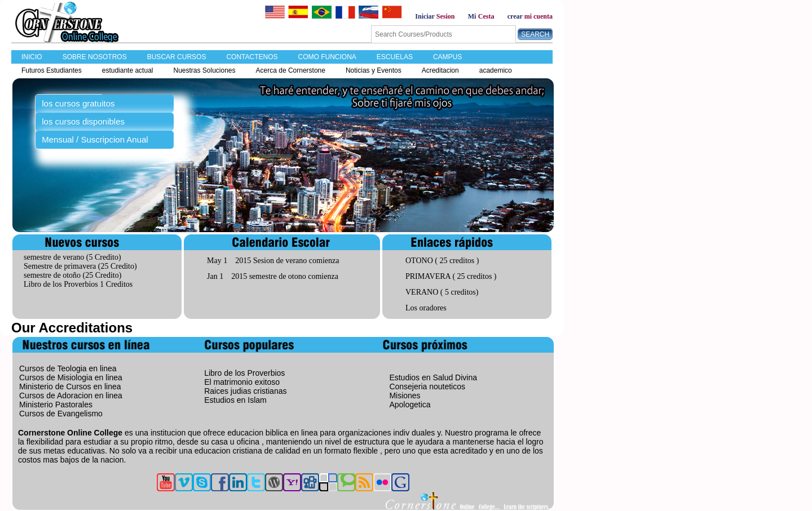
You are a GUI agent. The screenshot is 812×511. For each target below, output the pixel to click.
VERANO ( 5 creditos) (442, 292)
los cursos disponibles (83, 121)
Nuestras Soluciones (204, 70)
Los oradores (426, 308)
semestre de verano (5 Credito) (72, 257)
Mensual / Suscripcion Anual (95, 139)
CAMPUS (447, 57)
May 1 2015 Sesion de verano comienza (273, 261)
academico (496, 70)
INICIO (32, 57)
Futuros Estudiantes (52, 70)
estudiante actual (128, 70)
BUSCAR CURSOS (177, 57)
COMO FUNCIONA (327, 57)
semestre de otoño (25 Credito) (72, 275)
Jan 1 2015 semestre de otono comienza (273, 276)
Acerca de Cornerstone (291, 70)
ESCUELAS (395, 57)
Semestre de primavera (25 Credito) (80, 266)
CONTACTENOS (252, 57)
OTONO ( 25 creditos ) (442, 261)
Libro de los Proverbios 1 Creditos (78, 284)
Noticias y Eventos (374, 70)
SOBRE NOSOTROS (95, 57)
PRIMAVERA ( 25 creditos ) (451, 276)
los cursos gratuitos (78, 103)
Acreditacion (440, 70)
